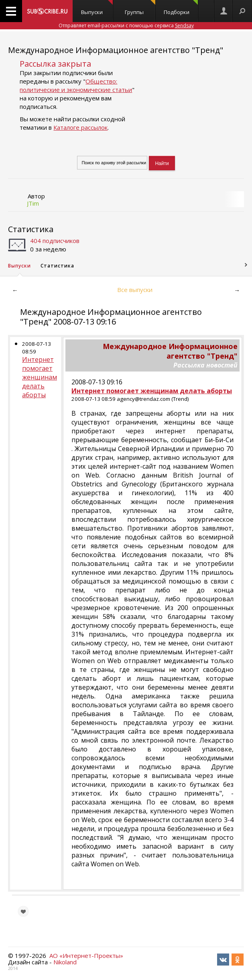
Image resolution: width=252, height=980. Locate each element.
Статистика (31, 229)
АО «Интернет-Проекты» (86, 955)
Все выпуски (135, 290)
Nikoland (65, 962)
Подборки (181, 8)
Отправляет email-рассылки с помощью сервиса (126, 26)
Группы (140, 8)
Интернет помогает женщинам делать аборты (40, 377)
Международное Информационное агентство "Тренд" (116, 50)
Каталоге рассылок (80, 127)
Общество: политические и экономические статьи (76, 85)
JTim (33, 203)
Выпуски (97, 8)
